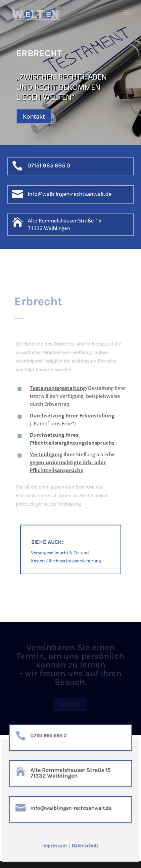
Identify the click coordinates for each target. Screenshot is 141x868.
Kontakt (34, 116)
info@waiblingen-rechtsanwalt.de (70, 194)
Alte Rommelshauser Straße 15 (65, 220)
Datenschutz (85, 846)
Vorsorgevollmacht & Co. (57, 555)
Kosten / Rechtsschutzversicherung (66, 562)
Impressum (55, 846)
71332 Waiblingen (49, 228)
